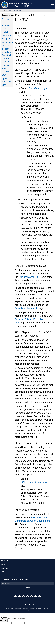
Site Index (7, 609)
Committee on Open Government (7, 39)
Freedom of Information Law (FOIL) (7, 26)
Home (4, 11)
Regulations (46, 609)
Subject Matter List (29, 277)
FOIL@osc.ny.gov (38, 88)
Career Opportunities (16, 609)
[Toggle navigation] (52, 4)
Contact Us (25, 609)
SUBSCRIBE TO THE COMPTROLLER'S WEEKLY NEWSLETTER (16, 580)
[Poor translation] (5, 621)
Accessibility (25, 610)
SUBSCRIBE (27, 588)
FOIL (30, 610)
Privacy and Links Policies (35, 609)
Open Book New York (6, 82)
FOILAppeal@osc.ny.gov (34, 482)
